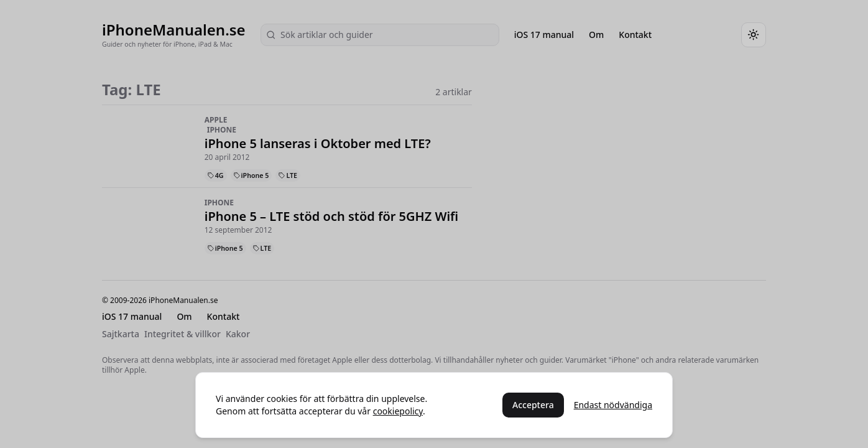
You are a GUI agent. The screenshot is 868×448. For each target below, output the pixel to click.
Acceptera (533, 405)
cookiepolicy (398, 411)
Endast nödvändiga (613, 405)
